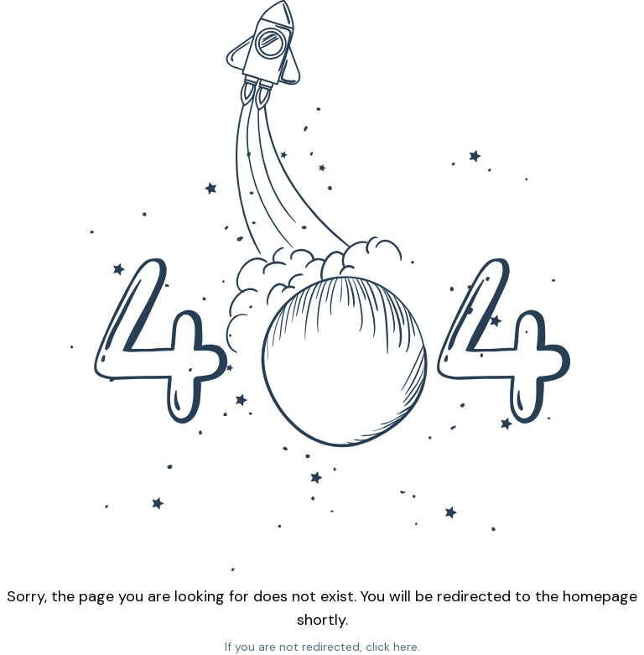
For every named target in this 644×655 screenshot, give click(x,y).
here (405, 647)
